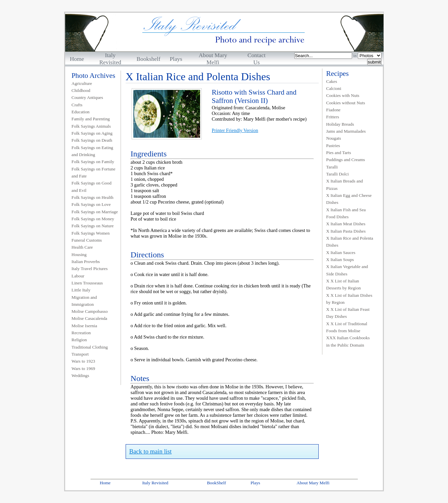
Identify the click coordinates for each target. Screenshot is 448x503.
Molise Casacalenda (89, 318)
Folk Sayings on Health (93, 197)
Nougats (333, 138)
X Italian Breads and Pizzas (344, 184)
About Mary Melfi (313, 483)
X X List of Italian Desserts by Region (343, 284)
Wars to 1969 (83, 368)
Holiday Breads (340, 124)
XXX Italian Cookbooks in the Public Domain (348, 341)
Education (81, 112)
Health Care (82, 247)
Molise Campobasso (90, 311)
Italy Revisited (155, 483)
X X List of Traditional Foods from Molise (347, 327)
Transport (80, 354)
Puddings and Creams (345, 160)
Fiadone (333, 110)
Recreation (81, 333)
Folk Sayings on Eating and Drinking (92, 151)
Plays (176, 59)
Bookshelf (148, 59)
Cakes (332, 81)
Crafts (77, 105)
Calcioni (334, 88)
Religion (79, 340)
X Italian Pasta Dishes (346, 231)
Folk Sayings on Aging (92, 133)
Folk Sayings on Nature (93, 226)
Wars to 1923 (83, 361)
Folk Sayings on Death (92, 140)
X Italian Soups (340, 260)
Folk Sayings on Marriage (95, 212)
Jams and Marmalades (346, 131)
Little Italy (81, 290)
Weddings (80, 375)
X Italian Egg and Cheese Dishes (349, 199)
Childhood (81, 90)
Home (77, 59)
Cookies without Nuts (345, 103)
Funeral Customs (87, 240)
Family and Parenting (91, 119)
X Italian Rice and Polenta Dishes (350, 242)
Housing (79, 255)
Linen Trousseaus (87, 283)
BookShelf (216, 483)
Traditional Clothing (90, 347)
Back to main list (151, 451)
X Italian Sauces (341, 253)
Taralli (332, 167)
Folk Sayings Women (91, 233)
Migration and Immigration (84, 301)
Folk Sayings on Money (93, 219)
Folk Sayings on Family (93, 162)
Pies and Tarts (338, 153)
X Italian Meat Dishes (346, 224)
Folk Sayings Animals (91, 126)
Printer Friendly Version (235, 130)
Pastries (333, 146)
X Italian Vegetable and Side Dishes (347, 270)
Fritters (333, 117)
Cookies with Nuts (343, 95)
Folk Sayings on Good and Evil (92, 186)
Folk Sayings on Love (91, 204)
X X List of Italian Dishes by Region (349, 299)
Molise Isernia (84, 326)
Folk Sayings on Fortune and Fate (93, 172)
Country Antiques (87, 97)
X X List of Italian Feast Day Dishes (348, 313)
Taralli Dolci (337, 174)
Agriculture (82, 83)
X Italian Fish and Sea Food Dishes (346, 213)
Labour (78, 276)
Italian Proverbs (86, 262)
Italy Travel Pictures (90, 269)
